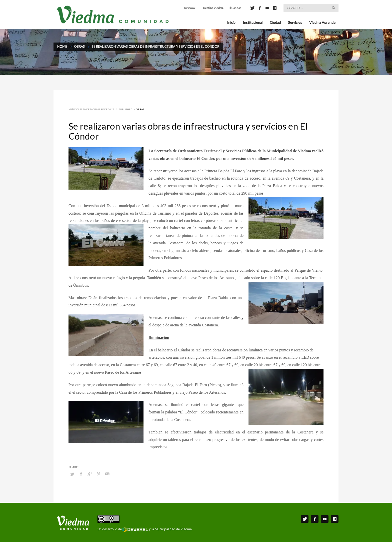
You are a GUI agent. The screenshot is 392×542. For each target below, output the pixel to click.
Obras (140, 109)
